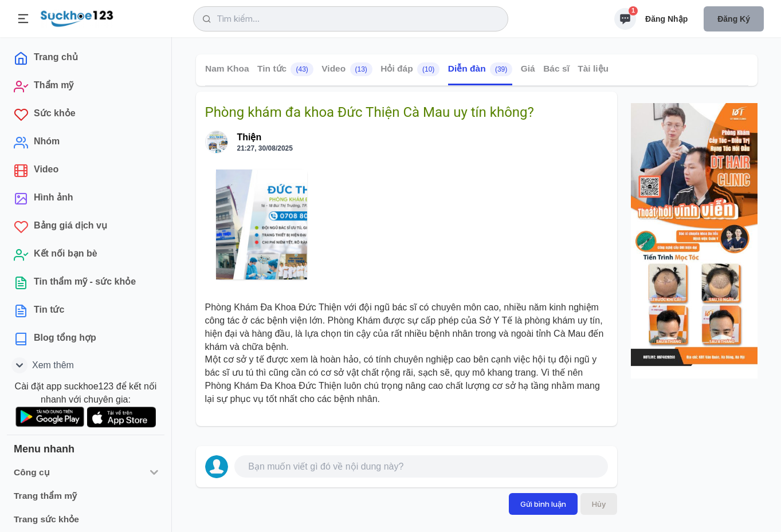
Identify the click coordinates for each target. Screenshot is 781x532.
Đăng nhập (666, 19)
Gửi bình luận (543, 504)
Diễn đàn (480, 69)
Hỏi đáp (410, 69)
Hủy (599, 504)
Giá (527, 68)
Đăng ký (734, 19)
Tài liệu (593, 68)
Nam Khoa (227, 68)
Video (347, 69)
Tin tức (285, 69)
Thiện (250, 137)
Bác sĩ (556, 68)
